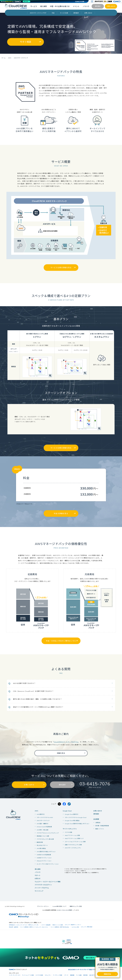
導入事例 (43, 6)
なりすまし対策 (75, 927)
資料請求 (98, 6)
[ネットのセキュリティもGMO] (16, 1)
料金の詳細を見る (61, 513)
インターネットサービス (15, 975)
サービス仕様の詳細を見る (61, 268)
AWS (36, 811)
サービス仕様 (64, 13)
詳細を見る (61, 753)
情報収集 (72, 975)
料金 (53, 13)
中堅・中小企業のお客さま (60, 6)
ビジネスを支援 (39, 975)
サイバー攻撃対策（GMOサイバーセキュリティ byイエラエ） (34, 927)
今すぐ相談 (26, 42)
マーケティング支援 (57, 975)
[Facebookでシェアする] (64, 804)
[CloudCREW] (17, 6)
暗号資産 (85, 975)
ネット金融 (79, 975)
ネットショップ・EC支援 (28, 975)
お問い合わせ (111, 6)
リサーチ (66, 975)
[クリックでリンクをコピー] (69, 804)
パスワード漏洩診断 (46, 925)
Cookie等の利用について (59, 906)
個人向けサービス (94, 975)
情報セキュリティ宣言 (76, 906)
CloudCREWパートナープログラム (66, 742)
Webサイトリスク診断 (58, 925)
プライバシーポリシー (43, 906)
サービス (34, 6)
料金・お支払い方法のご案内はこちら (61, 641)
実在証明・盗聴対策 (14, 927)
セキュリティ (48, 975)
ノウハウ (86, 6)
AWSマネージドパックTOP (38, 13)
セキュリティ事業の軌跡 (87, 927)
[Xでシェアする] (59, 804)
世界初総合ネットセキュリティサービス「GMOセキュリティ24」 (24, 925)
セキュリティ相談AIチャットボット (73, 925)
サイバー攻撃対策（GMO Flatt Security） (60, 927)
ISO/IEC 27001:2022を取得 (64, 910)
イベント (76, 6)
